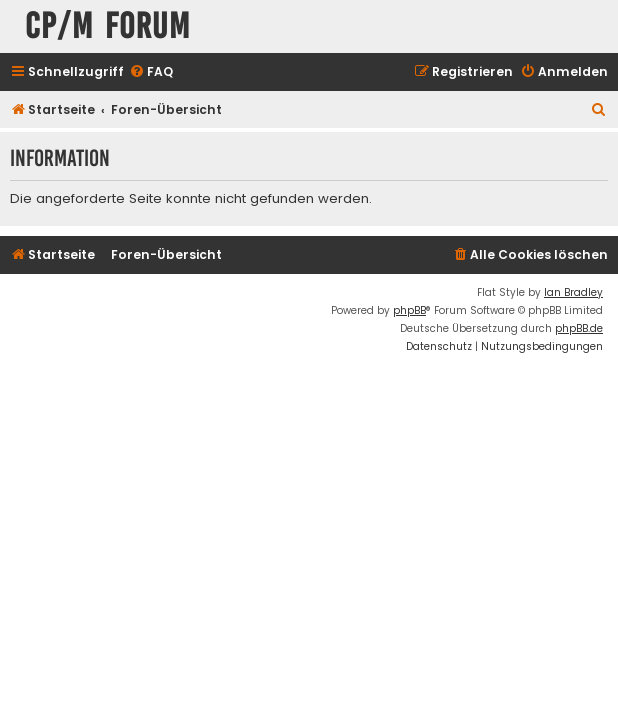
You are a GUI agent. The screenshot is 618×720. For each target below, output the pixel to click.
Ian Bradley (573, 292)
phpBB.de (579, 328)
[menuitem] (151, 72)
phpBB (409, 310)
